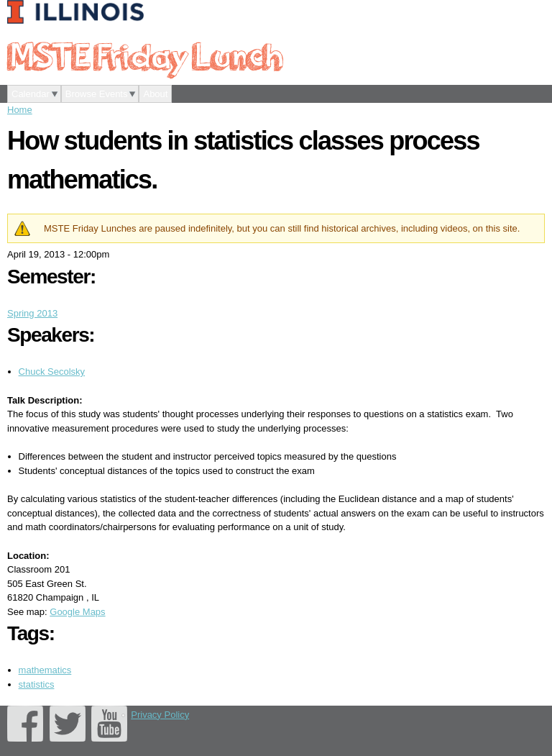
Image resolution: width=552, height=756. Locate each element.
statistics (37, 684)
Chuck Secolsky (52, 372)
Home (20, 110)
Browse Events (97, 94)
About (155, 94)
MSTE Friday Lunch (144, 55)
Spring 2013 (32, 313)
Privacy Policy (160, 715)
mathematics (45, 670)
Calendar (31, 94)
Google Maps (77, 612)
